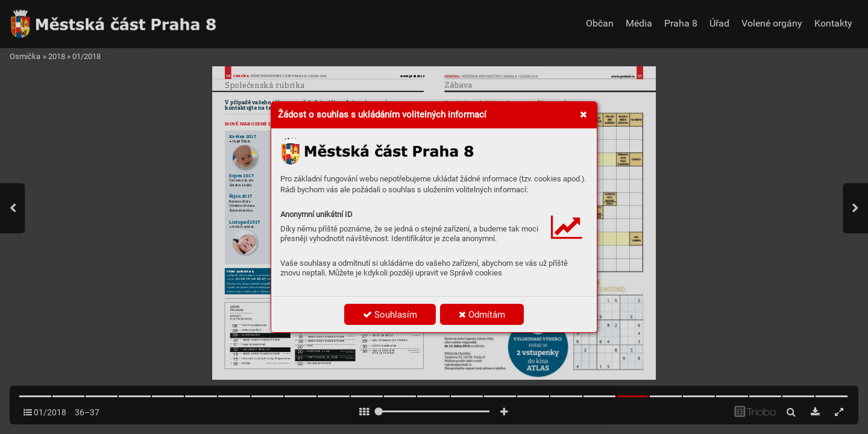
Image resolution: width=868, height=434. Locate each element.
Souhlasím (390, 315)
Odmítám (482, 315)
